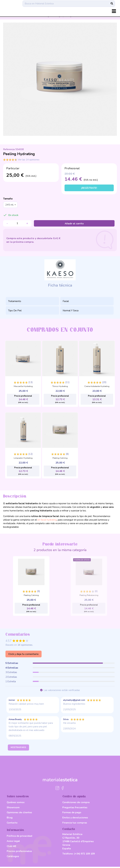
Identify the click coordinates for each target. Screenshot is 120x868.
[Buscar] (69, 5)
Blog (10, 819)
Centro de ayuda (74, 798)
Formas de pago (72, 814)
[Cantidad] (17, 224)
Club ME (11, 847)
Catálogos (13, 857)
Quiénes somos (16, 804)
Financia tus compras (75, 824)
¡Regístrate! (89, 188)
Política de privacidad (19, 837)
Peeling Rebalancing (89, 596)
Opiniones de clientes (19, 814)
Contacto (12, 824)
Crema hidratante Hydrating (97, 387)
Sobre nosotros (18, 798)
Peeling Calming (60, 459)
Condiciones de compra (76, 804)
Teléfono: (79, 855)
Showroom (13, 809)
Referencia (9, 149)
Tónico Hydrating (60, 387)
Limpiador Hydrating (23, 459)
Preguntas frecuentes (75, 809)
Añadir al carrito (74, 224)
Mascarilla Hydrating (23, 387)
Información (15, 831)
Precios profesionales (19, 852)
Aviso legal (13, 842)
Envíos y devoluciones (75, 819)
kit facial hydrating (47, 520)
